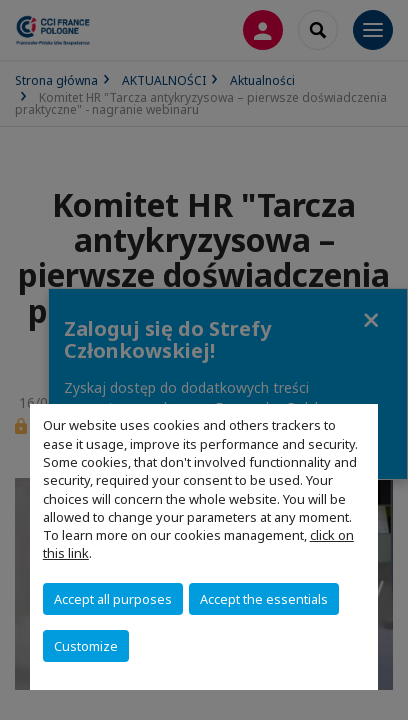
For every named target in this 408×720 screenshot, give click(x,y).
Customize (86, 646)
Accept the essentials (264, 599)
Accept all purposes (113, 599)
